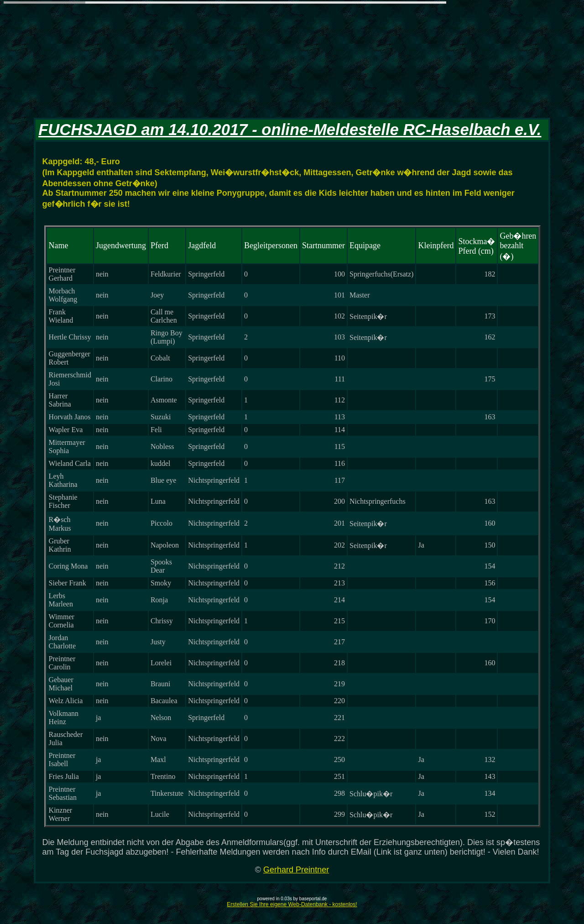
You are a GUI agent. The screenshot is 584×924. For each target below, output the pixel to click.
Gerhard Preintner (296, 870)
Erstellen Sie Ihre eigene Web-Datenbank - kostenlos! (292, 904)
